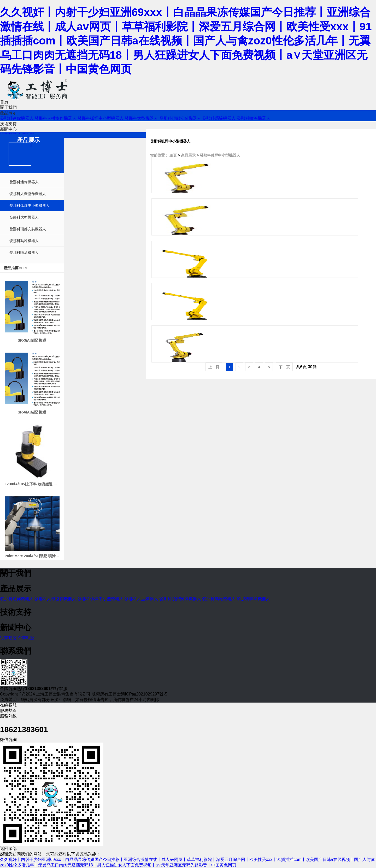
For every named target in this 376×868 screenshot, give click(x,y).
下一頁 (284, 367)
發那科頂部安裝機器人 (180, 118)
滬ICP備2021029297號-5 (144, 694)
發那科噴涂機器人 (254, 118)
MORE (23, 268)
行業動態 (8, 638)
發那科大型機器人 (141, 118)
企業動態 (26, 638)
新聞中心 (8, 129)
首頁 (4, 102)
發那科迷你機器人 (17, 118)
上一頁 (214, 367)
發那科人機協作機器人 (55, 118)
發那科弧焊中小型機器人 (101, 118)
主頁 (173, 155)
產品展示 (8, 113)
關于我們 (8, 107)
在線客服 (59, 689)
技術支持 (8, 124)
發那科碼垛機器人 (219, 118)
